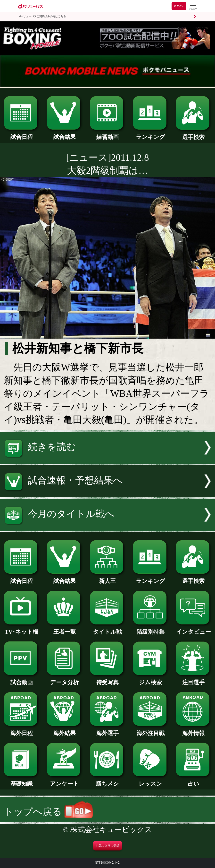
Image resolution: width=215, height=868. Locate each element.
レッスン (151, 781)
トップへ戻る (48, 812)
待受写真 (108, 680)
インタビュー (194, 629)
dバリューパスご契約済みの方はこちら (43, 16)
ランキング (151, 134)
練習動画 (108, 134)
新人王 (108, 578)
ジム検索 (151, 680)
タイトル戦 (108, 629)
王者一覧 (64, 629)
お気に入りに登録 (107, 846)
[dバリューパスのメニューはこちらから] (193, 7)
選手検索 (194, 134)
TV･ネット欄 (21, 629)
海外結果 (64, 730)
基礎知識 (21, 781)
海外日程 (21, 730)
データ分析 (64, 680)
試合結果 (64, 134)
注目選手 (194, 680)
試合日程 (21, 134)
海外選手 (108, 730)
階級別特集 (151, 629)
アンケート (64, 781)
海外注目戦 (151, 730)
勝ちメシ (108, 781)
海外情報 (194, 730)
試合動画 (21, 680)
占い (194, 781)
